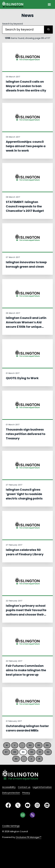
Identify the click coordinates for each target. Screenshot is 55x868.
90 (32, 752)
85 (39, 745)
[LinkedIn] (47, 805)
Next (31, 759)
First (7, 745)
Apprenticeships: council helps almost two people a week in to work (26, 146)
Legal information (42, 787)
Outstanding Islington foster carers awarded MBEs (27, 728)
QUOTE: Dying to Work (22, 378)
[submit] (48, 30)
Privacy (26, 793)
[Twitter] (18, 805)
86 (47, 745)
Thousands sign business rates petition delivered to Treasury (26, 434)
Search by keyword (12, 24)
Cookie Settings (11, 826)
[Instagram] (37, 805)
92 (48, 752)
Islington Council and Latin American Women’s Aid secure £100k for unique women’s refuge (26, 324)
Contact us (24, 787)
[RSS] (32, 815)
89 (23, 752)
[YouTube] (28, 805)
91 (40, 752)
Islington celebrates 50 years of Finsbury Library (25, 552)
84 (30, 745)
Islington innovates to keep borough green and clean (26, 264)
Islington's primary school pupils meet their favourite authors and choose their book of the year (26, 612)
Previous (15, 745)
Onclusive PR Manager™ (29, 837)
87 (6, 752)
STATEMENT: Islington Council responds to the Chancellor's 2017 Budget (25, 206)
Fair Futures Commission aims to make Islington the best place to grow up (26, 670)
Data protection (11, 793)
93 (16, 759)
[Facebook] (8, 805)
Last (39, 759)
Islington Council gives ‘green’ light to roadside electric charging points (24, 494)
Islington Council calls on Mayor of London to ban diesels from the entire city (26, 86)
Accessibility (9, 787)
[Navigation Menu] (49, 4)
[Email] (23, 815)
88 (15, 752)
